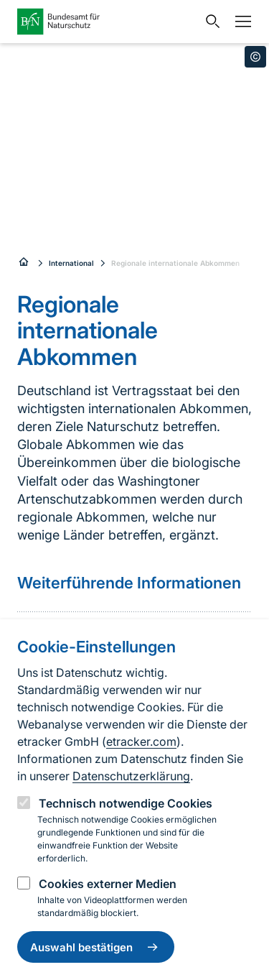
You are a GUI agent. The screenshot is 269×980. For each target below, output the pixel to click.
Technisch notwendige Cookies (126, 803)
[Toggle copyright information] (255, 57)
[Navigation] (240, 22)
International (71, 263)
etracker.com (141, 741)
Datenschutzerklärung (131, 776)
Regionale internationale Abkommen (175, 263)
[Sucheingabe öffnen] (209, 22)
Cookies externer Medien (108, 884)
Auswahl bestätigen (96, 947)
